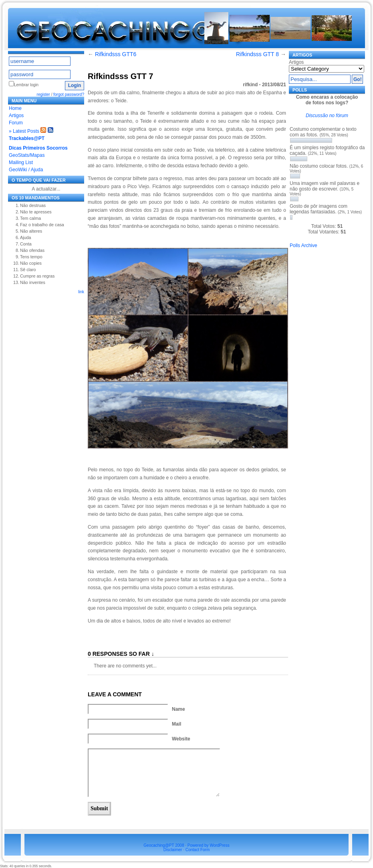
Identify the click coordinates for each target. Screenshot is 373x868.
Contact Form (198, 850)
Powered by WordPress (209, 845)
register (43, 94)
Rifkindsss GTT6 (116, 54)
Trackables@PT (27, 138)
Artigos (16, 116)
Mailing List (21, 162)
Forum (16, 123)
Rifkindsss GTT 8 (257, 54)
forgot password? (69, 94)
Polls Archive (303, 245)
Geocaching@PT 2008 (164, 845)
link (81, 292)
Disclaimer (173, 850)
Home (15, 108)
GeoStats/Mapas (27, 155)
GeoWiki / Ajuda (26, 170)
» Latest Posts (24, 131)
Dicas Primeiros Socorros (38, 148)
